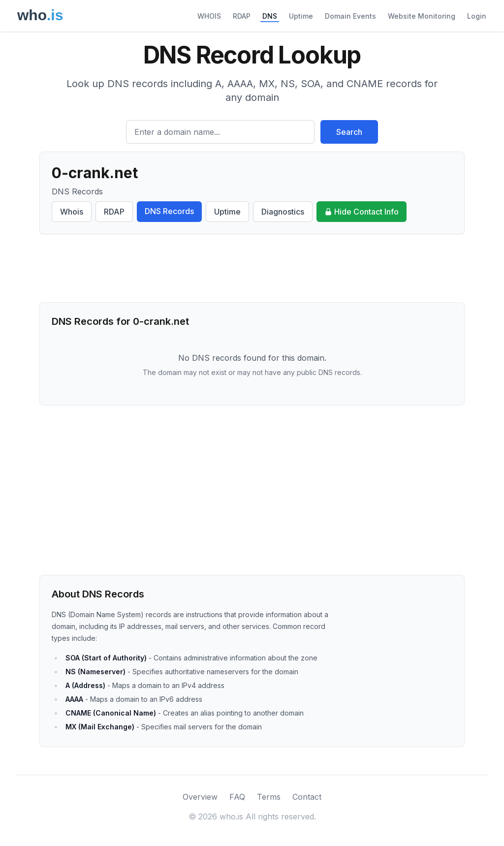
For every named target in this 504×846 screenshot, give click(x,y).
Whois (72, 212)
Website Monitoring (422, 16)
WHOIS (209, 16)
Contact (307, 797)
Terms (269, 797)
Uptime (301, 16)
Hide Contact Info (362, 212)
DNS (270, 16)
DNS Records (169, 211)
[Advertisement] (252, 268)
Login (477, 16)
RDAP (242, 16)
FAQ (237, 797)
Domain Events (350, 16)
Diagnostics (283, 212)
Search (349, 132)
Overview (200, 797)
